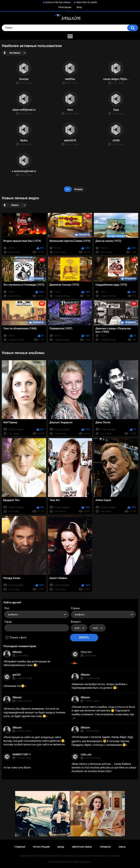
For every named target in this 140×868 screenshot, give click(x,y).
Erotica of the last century (58, 2)
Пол (7, 608)
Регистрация (65, 7)
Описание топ (15, 686)
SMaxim (17, 652)
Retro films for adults (87, 2)
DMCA (122, 847)
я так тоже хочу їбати (17, 768)
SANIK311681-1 (22, 754)
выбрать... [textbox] (14, 614)
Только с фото (18, 637)
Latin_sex (86, 754)
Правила (105, 847)
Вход (79, 7)
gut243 (16, 675)
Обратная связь (82, 847)
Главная (20, 847)
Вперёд (78, 189)
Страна (75, 608)
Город (8, 622)
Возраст (76, 622)
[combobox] (37, 614)
